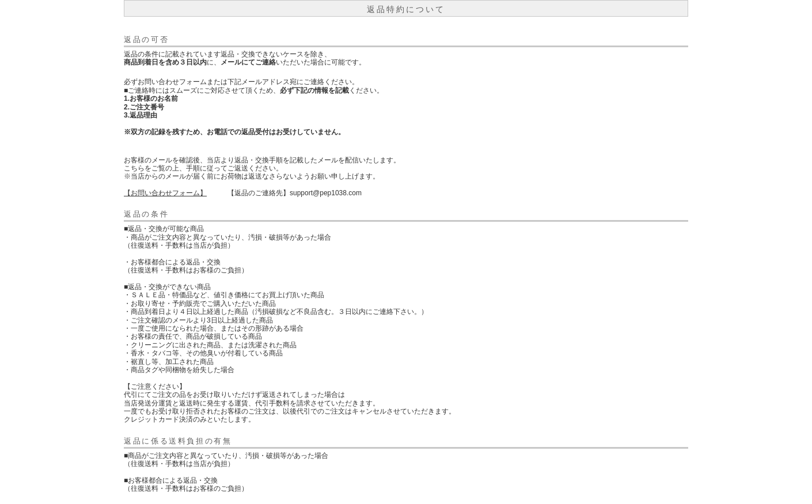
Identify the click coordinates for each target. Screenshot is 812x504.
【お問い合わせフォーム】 (165, 193)
